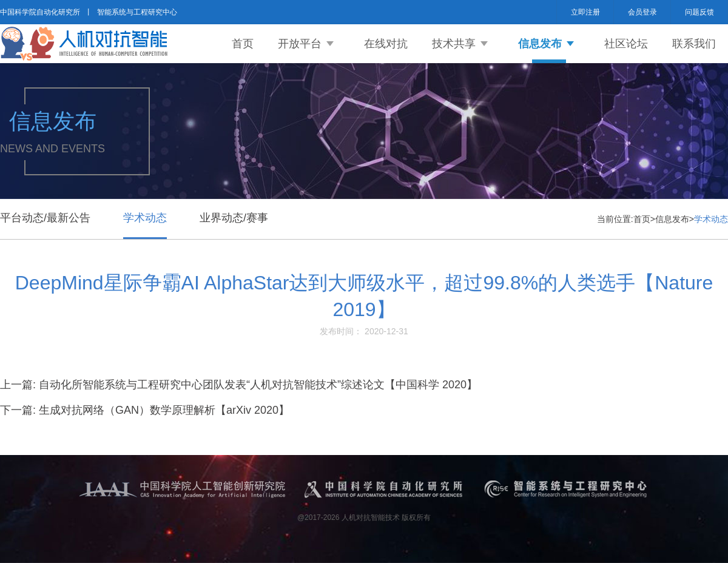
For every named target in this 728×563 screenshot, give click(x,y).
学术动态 (145, 218)
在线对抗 (386, 44)
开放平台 (300, 44)
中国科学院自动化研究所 (40, 12)
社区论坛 (626, 44)
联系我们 (694, 44)
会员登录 (642, 12)
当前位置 (614, 219)
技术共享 (454, 44)
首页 (243, 44)
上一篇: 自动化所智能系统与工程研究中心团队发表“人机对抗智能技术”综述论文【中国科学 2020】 (239, 385)
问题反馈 (699, 12)
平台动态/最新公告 (45, 218)
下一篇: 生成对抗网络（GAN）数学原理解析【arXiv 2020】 (145, 410)
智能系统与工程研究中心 (137, 12)
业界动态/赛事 (234, 218)
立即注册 (585, 12)
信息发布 (540, 44)
